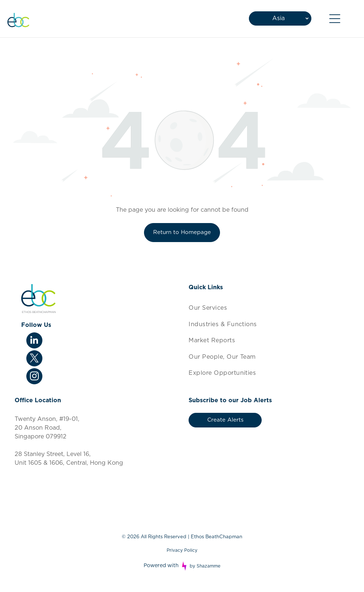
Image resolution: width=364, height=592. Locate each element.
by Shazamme (205, 566)
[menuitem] (269, 308)
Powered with (161, 566)
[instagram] (34, 377)
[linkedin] (34, 341)
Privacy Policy (182, 550)
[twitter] (34, 359)
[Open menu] (335, 19)
